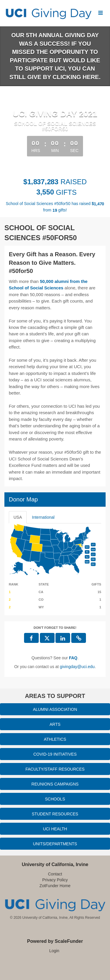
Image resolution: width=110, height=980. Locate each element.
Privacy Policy (55, 880)
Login (54, 951)
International (43, 517)
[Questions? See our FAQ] (73, 658)
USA (18, 517)
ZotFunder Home (55, 886)
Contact (55, 874)
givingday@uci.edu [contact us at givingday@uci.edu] (77, 667)
